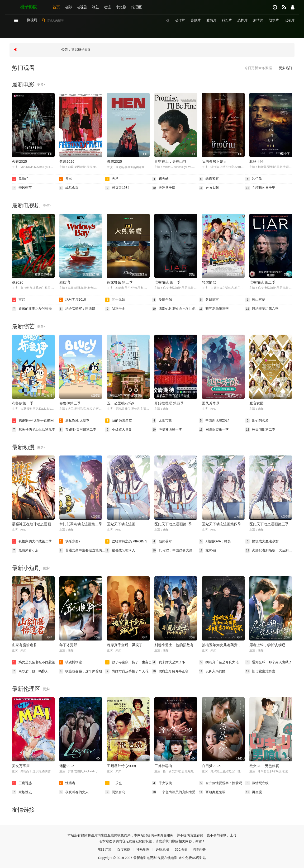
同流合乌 (115, 792)
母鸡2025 (114, 161)
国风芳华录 (211, 403)
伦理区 (136, 7)
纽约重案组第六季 (262, 309)
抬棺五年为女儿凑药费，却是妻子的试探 (234, 645)
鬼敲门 (20, 179)
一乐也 (114, 783)
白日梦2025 (211, 766)
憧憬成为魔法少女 (262, 541)
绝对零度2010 (72, 300)
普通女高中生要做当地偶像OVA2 (82, 550)
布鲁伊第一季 (23, 403)
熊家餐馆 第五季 (120, 282)
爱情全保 (162, 300)
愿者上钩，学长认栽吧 (267, 645)
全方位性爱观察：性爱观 (220, 783)
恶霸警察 (209, 179)
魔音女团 (256, 403)
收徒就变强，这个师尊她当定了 (82, 671)
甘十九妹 (115, 300)
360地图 (181, 849)
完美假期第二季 (260, 430)
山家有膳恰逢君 (24, 645)
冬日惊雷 (209, 300)
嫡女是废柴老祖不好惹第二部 (35, 662)
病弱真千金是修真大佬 (219, 662)
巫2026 (18, 282)
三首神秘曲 (163, 766)
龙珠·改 (208, 550)
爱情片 (211, 20)
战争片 (274, 20)
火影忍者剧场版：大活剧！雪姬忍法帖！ (269, 550)
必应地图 (162, 849)
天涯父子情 (164, 188)
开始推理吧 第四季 (169, 403)
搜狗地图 (200, 849)
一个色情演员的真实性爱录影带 (175, 792)
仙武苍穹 (162, 541)
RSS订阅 (104, 849)
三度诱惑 (22, 783)
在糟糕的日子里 (260, 188)
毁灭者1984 (117, 188)
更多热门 (285, 68)
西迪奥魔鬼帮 (212, 792)
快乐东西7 (70, 541)
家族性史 (22, 792)
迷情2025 (67, 766)
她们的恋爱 (257, 421)
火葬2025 (19, 161)
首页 (56, 7)
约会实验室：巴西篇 (77, 309)
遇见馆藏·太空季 (74, 421)
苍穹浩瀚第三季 (214, 309)
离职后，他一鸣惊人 (30, 671)
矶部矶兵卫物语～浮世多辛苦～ (175, 309)
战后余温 (69, 188)
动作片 (180, 20)
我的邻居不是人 (214, 161)
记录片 (290, 20)
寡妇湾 (65, 282)
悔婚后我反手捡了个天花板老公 (129, 671)
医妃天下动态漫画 (121, 524)
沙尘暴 (254, 179)
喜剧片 (196, 20)
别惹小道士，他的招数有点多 (178, 645)
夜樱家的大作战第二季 (32, 541)
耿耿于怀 (256, 161)
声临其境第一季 (167, 430)
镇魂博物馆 (70, 662)
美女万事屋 (21, 766)
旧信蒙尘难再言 (260, 671)
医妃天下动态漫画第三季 (269, 524)
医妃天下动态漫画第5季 (173, 524)
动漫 (107, 7)
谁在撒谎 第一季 (167, 282)
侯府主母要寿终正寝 (170, 671)
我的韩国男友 (119, 421)
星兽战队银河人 (120, 550)
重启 (19, 300)
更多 (41, 85)
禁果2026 (67, 161)
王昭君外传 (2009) (121, 766)
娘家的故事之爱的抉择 (32, 309)
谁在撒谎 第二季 (262, 282)
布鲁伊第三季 (70, 403)
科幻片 (227, 20)
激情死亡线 (257, 783)
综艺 (95, 7)
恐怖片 (242, 20)
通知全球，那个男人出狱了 (269, 662)
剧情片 (258, 20)
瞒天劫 (160, 179)
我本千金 (115, 309)
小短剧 (121, 7)
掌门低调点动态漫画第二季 (81, 524)
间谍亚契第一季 (214, 430)
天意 (112, 179)
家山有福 (255, 300)
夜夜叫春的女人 (74, 792)
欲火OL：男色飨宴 (264, 766)
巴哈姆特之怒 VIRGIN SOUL (129, 541)
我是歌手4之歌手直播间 (33, 421)
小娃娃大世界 (119, 430)
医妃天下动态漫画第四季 (221, 524)
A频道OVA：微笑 (215, 541)
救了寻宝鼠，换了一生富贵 (128, 662)
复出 (65, 179)
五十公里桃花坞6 (120, 403)
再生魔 (254, 792)
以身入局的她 (212, 671)
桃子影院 (29, 7)
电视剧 (82, 7)
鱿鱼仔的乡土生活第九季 (33, 430)
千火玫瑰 (162, 783)
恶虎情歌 (209, 282)
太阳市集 (162, 421)
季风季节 (22, 188)
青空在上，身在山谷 (170, 161)
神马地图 (143, 849)
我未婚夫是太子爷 (169, 662)
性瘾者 (67, 783)
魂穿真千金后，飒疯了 (125, 645)
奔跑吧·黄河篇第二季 (77, 430)
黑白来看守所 (25, 550)
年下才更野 (68, 645)
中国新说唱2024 (214, 421)
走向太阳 (209, 188)
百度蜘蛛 (124, 849)
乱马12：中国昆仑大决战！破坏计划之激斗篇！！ (175, 550)
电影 (68, 7)
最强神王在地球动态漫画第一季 (37, 524)
